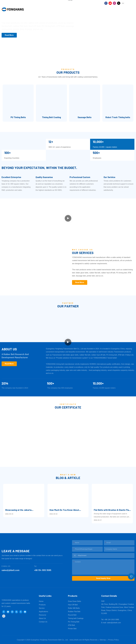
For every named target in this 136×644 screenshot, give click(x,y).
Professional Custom (80, 177)
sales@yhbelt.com (114, 623)
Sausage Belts (85, 117)
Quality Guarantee (44, 177)
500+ (51, 383)
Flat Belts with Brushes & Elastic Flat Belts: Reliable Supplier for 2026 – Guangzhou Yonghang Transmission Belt (112, 510)
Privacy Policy (113, 640)
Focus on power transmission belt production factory (32, 16)
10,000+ (98, 383)
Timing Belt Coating (51, 117)
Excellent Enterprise (11, 177)
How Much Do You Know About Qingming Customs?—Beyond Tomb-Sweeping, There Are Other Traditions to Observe (68, 510)
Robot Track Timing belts (118, 117)
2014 (5, 383)
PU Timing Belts (18, 117)
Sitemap (102, 640)
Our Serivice (109, 177)
